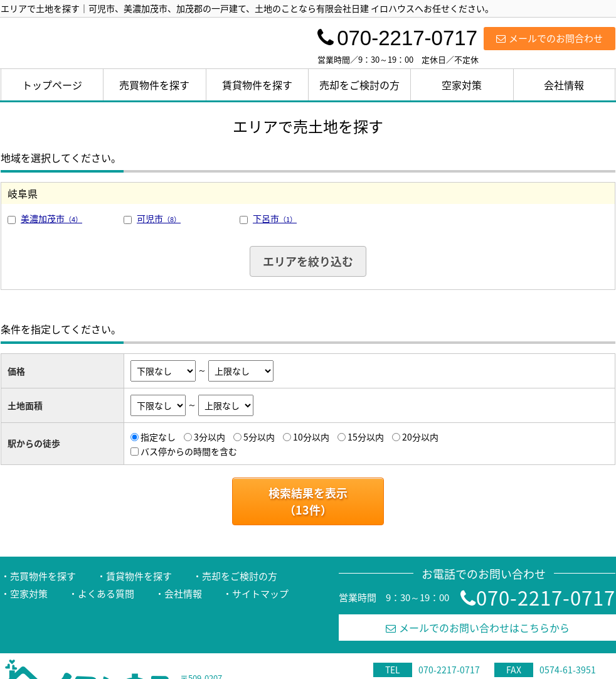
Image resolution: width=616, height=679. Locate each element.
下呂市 (275, 218)
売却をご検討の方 (359, 85)
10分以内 (311, 437)
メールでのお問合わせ (550, 38)
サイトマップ (260, 594)
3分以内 (210, 437)
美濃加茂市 (51, 218)
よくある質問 (106, 594)
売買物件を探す (154, 85)
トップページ (52, 85)
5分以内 (259, 437)
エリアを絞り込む (308, 261)
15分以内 (366, 437)
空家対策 (462, 85)
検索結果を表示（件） (308, 501)
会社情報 (564, 85)
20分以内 (420, 437)
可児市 (159, 218)
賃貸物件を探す (257, 85)
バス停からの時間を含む (189, 451)
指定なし (158, 437)
